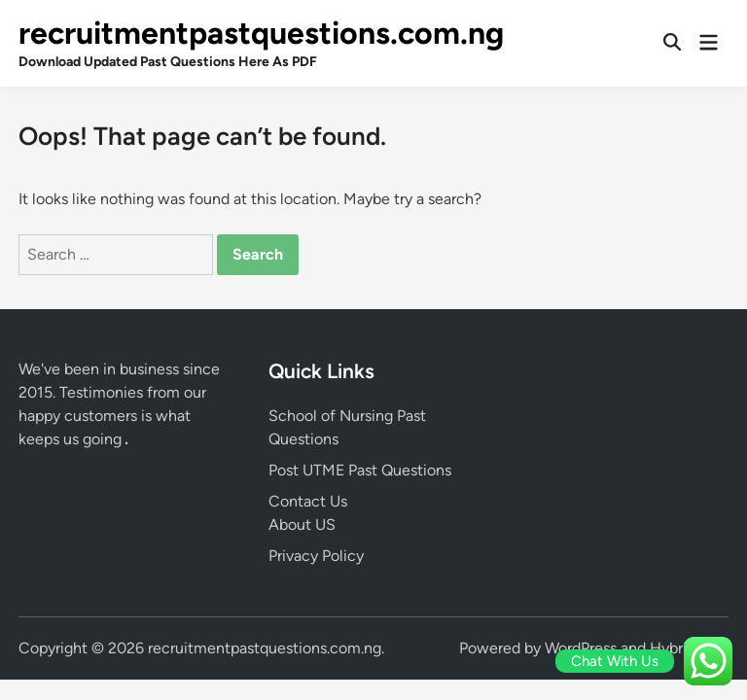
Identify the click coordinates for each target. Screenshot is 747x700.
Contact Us (308, 501)
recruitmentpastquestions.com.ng (261, 33)
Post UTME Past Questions (360, 470)
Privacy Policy (316, 556)
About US (302, 525)
